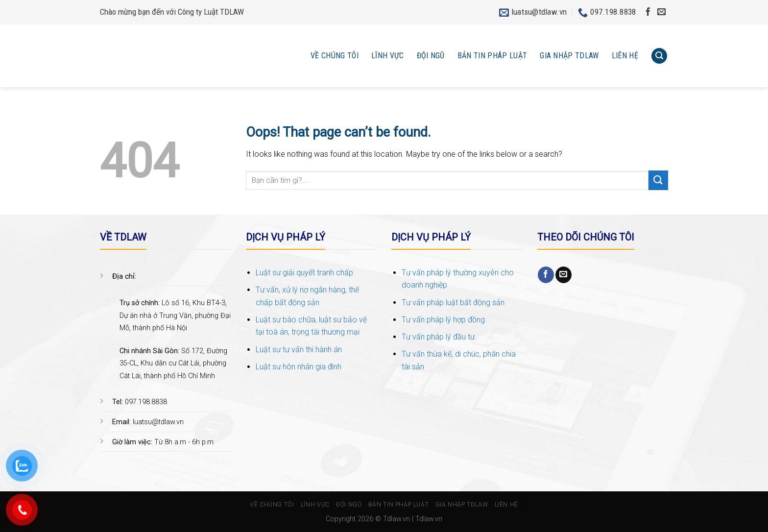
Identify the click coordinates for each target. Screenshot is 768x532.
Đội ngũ (431, 56)
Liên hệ (625, 56)
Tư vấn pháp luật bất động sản (453, 302)
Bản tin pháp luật (492, 56)
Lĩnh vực (388, 56)
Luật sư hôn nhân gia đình (299, 367)
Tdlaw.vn (396, 519)
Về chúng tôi (335, 56)
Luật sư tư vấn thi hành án (299, 350)
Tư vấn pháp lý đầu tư (438, 337)
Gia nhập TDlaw (569, 56)
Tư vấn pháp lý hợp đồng (443, 320)
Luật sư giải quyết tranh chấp (304, 273)
